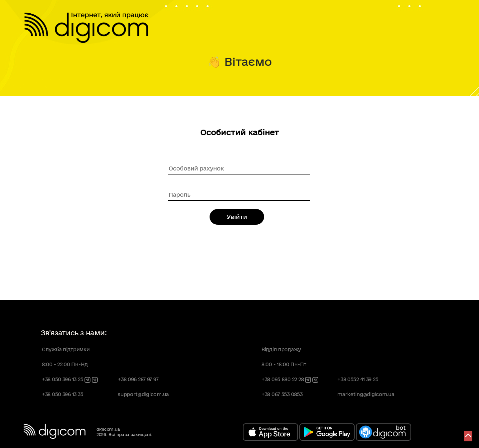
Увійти (237, 217)
